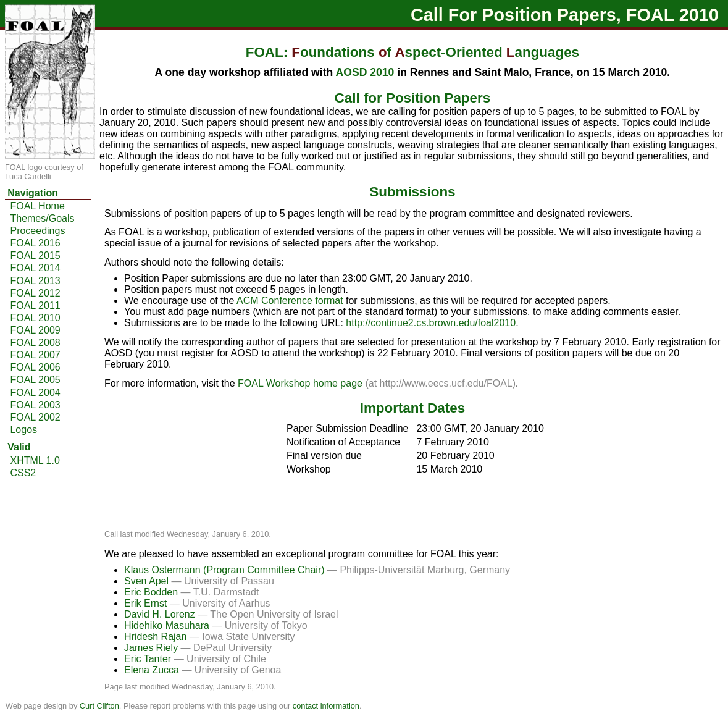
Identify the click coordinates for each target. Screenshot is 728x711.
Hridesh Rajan (157, 637)
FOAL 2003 (35, 405)
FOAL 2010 (35, 318)
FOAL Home (37, 206)
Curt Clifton (99, 706)
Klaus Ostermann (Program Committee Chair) (226, 570)
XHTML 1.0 (35, 461)
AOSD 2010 (365, 72)
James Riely (153, 648)
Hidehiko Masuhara (168, 625)
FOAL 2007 (35, 355)
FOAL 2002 (35, 417)
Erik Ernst (147, 603)
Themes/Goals (42, 218)
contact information (326, 706)
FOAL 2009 (35, 330)
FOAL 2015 (35, 255)
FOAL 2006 (35, 367)
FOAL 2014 (35, 268)
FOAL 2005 (35, 380)
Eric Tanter (149, 659)
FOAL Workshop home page (300, 383)
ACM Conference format (290, 301)
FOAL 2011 (35, 305)
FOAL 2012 (35, 293)
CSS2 (23, 473)
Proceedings (37, 231)
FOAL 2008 (35, 343)
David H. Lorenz (161, 614)
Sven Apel (148, 581)
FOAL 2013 (35, 281)
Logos (23, 430)
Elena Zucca (153, 670)
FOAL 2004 (35, 393)
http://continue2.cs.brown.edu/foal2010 (431, 323)
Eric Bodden (153, 592)
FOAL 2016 (35, 243)
